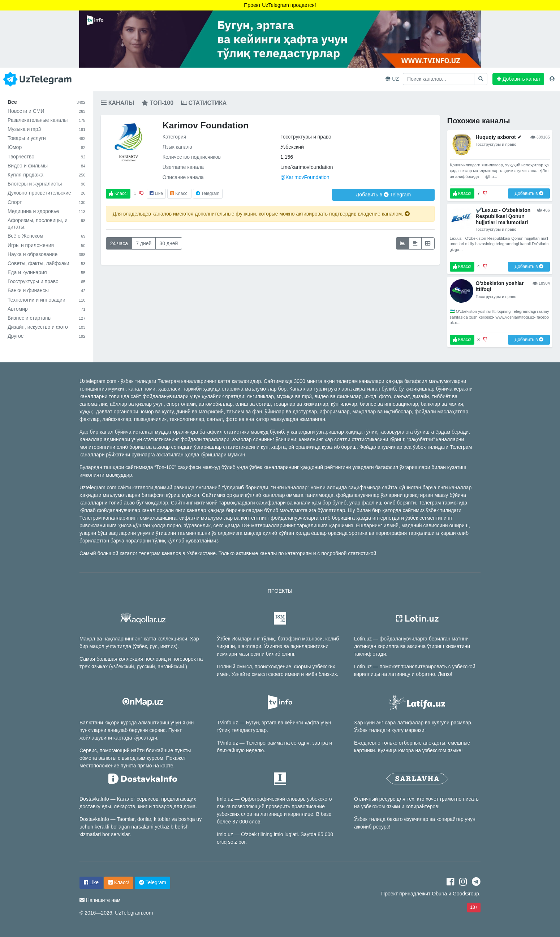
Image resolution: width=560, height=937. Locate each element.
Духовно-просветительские (46, 193)
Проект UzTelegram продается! (280, 5)
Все (46, 102)
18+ (474, 907)
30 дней (169, 243)
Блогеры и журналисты (46, 184)
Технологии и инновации (46, 300)
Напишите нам (103, 900)
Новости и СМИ (46, 111)
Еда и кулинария (46, 272)
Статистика (204, 103)
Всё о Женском (46, 236)
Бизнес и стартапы (46, 318)
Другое (46, 336)
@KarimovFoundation (305, 177)
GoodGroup (466, 894)
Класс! (118, 193)
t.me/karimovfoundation (307, 167)
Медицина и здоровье (46, 211)
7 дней (144, 243)
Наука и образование (46, 254)
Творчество (46, 157)
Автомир (46, 309)
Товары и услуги (46, 138)
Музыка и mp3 (46, 129)
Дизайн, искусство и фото (46, 327)
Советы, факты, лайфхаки (46, 263)
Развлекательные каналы (46, 120)
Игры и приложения (46, 245)
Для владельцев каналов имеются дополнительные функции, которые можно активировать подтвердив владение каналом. (261, 214)
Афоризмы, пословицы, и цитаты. (46, 223)
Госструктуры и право (46, 281)
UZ (392, 79)
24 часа (119, 243)
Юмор (46, 147)
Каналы (117, 103)
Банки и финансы (46, 290)
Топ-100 (158, 103)
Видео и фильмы (46, 166)
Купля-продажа (46, 175)
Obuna (439, 894)
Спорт (46, 202)
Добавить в (384, 195)
